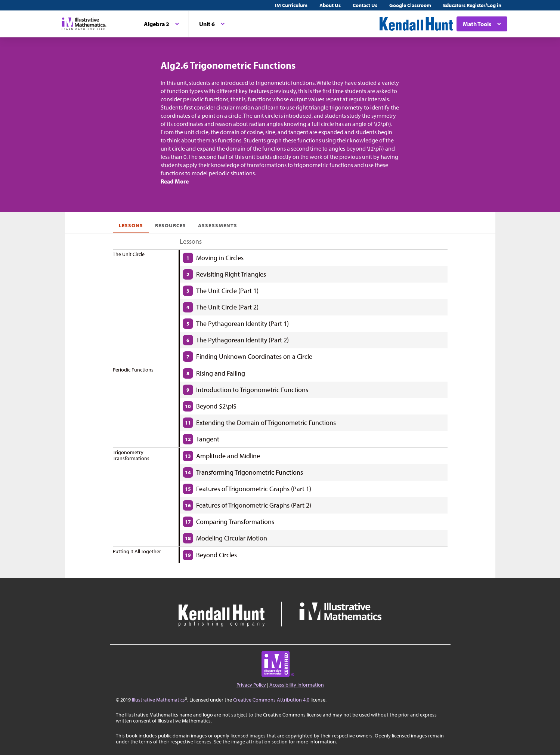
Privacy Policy (251, 685)
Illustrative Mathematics (158, 700)
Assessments (218, 225)
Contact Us (365, 5)
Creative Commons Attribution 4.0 (271, 700)
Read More (175, 181)
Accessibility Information (297, 685)
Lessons (131, 225)
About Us (330, 5)
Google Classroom (410, 5)
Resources (171, 225)
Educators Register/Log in (472, 5)
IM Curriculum (291, 5)
